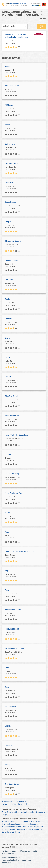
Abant (7, 66)
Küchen (18, 827)
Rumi (7, 668)
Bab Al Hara (10, 144)
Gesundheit (11, 812)
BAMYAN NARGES (13, 163)
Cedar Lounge (11, 202)
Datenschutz (25, 851)
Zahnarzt (17, 832)
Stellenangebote (8, 854)
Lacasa (8, 454)
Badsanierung (15, 821)
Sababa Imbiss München (19, 36)
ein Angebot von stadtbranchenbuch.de (17, 5)
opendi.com (7, 863)
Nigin (7, 571)
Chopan (8, 222)
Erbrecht (27, 829)
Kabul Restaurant (12, 415)
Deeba (8, 299)
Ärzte (4, 812)
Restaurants (40, 812)
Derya (7, 338)
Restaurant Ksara (12, 629)
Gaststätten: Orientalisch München (16, 804)
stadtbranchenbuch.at (11, 860)
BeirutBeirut (10, 183)
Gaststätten (40, 821)
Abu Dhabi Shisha (12, 86)
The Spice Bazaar (12, 784)
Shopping (6, 815)
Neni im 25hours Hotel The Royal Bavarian (22, 551)
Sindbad (8, 745)
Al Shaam (9, 105)
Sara (7, 687)
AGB (35, 851)
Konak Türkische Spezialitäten (17, 435)
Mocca (8, 512)
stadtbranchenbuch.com (11, 857)
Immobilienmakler (32, 824)
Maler (24, 827)
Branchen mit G (23, 802)
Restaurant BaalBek (13, 609)
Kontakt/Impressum (10, 851)
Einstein (8, 377)
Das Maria (9, 280)
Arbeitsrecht (18, 829)
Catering (25, 821)
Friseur (32, 821)
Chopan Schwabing (13, 260)
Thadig (8, 765)
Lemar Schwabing (12, 474)
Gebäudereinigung (17, 824)
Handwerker (21, 812)
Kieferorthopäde (8, 827)
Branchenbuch (8, 802)
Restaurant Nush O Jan (14, 648)
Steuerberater (7, 832)
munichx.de (27, 860)
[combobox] (3, 26)
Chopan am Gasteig (13, 241)
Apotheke (6, 821)
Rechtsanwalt (7, 829)
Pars (7, 590)
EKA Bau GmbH (11, 396)
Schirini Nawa (10, 706)
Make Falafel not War (14, 493)
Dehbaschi (9, 318)
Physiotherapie (36, 829)
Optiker (30, 827)
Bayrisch (5, 824)
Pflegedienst (38, 827)
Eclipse (8, 357)
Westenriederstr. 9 (19, 42)
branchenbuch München (16, 4)
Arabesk (8, 125)
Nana (7, 532)
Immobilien (31, 812)
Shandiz (8, 726)
